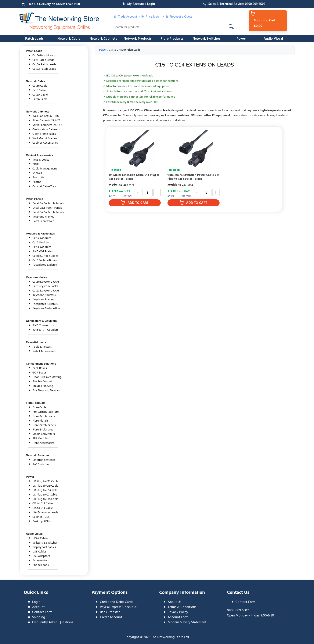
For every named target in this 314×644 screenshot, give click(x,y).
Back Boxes (40, 368)
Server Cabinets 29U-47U (48, 125)
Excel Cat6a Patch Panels (48, 212)
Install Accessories (44, 351)
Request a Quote (179, 17)
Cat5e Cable (40, 86)
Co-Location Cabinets (46, 130)
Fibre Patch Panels (44, 425)
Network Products (138, 39)
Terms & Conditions (182, 607)
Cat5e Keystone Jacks (46, 282)
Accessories (40, 561)
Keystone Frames (43, 217)
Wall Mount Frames (45, 138)
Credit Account (111, 617)
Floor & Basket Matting (47, 377)
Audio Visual (273, 39)
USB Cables (39, 552)
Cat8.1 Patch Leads (44, 69)
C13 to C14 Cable (43, 504)
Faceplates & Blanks (45, 265)
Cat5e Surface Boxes (45, 256)
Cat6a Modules (42, 247)
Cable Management (45, 169)
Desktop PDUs (41, 521)
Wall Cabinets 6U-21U (46, 116)
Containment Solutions (41, 364)
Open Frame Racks (44, 134)
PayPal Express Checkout (118, 607)
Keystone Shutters (44, 295)
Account (38, 607)
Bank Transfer (110, 612)
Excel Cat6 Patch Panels (47, 208)
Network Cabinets (103, 39)
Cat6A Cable (40, 95)
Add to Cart (138, 203)
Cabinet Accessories (45, 143)
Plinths (37, 182)
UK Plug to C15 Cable (45, 499)
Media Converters (44, 434)
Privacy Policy (178, 612)
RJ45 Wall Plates (43, 252)
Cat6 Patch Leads (43, 60)
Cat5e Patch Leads (44, 56)
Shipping (39, 617)
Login (36, 602)
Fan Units (38, 178)
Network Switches (207, 39)
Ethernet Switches (44, 460)
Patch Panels (35, 199)
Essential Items (36, 342)
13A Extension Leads (45, 513)
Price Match (151, 17)
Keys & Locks (41, 160)
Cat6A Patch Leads (44, 65)
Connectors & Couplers (41, 321)
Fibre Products (172, 39)
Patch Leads (34, 39)
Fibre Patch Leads (44, 416)
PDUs (36, 164)
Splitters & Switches (45, 543)
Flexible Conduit (43, 382)
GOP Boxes (39, 373)
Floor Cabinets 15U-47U (47, 121)
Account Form (178, 617)
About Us (174, 602)
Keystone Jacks (36, 277)
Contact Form (42, 612)
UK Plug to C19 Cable (45, 486)
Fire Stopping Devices (46, 391)
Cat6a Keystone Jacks (46, 291)
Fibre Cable (39, 407)
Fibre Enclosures (43, 430)
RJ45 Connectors (43, 325)
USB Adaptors (41, 556)
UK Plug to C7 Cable (45, 495)
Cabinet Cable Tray (44, 187)
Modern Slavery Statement (187, 622)
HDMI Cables (40, 538)
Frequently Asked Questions (53, 622)
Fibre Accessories (43, 443)
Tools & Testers (42, 347)
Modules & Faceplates (41, 234)
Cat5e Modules (42, 238)
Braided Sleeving (43, 386)
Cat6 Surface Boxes (45, 260)
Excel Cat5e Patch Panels (48, 203)
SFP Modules (41, 439)
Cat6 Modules (41, 243)
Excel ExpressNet (43, 221)
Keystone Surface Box (46, 309)
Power (241, 39)
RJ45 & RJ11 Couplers (45, 330)
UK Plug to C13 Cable (45, 481)
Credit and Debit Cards (117, 602)
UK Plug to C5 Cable (45, 490)
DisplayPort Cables (44, 547)
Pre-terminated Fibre (46, 412)
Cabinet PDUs (41, 517)
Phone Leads (41, 565)
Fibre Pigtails (40, 421)
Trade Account (125, 17)
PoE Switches (41, 464)
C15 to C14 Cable (43, 508)
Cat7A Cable (40, 99)
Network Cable (69, 39)
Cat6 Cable (39, 90)
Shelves (37, 173)
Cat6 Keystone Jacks (45, 286)
